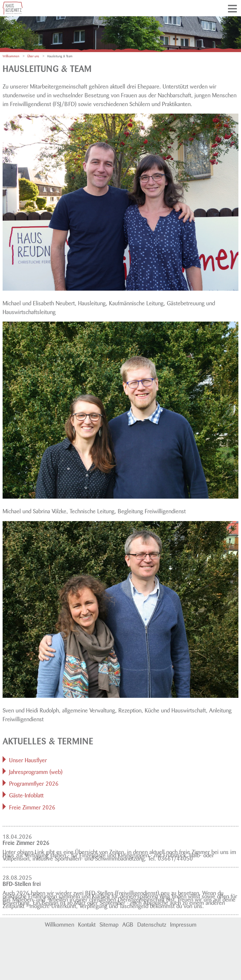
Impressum (183, 924)
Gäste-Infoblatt (26, 794)
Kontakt (87, 924)
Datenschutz (152, 924)
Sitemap (109, 924)
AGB (128, 924)
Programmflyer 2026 (34, 783)
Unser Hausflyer (28, 759)
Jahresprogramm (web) (36, 771)
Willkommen (60, 924)
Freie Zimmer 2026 (32, 807)
